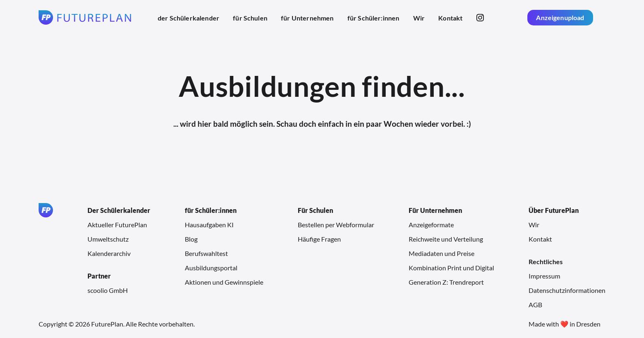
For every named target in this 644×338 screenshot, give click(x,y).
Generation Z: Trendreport (446, 282)
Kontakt (450, 18)
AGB (535, 305)
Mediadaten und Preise (442, 253)
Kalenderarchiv (109, 253)
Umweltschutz (108, 239)
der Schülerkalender (189, 18)
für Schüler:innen (374, 18)
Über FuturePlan (554, 210)
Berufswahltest (206, 253)
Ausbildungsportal (211, 268)
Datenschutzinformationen (567, 290)
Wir (419, 18)
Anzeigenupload (560, 17)
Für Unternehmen (435, 210)
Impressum (544, 276)
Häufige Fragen (319, 239)
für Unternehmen (307, 18)
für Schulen (250, 18)
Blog (191, 239)
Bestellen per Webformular (336, 225)
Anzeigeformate (431, 225)
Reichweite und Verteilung (446, 239)
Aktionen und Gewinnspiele (224, 282)
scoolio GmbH (108, 290)
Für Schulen (315, 210)
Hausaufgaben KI (209, 225)
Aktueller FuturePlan (117, 225)
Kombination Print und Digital (451, 268)
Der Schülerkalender (119, 210)
